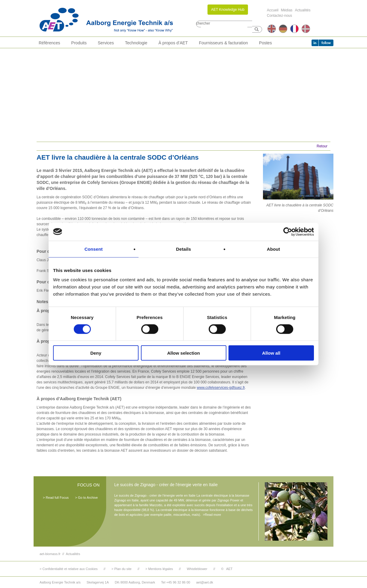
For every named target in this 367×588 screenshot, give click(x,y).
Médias (287, 10)
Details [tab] (183, 249)
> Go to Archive (86, 498)
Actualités (303, 10)
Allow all (271, 353)
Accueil (273, 10)
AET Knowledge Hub (228, 10)
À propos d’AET (173, 43)
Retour (322, 146)
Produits (79, 43)
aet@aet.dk (204, 582)
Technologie (136, 43)
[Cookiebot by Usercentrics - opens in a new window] (288, 232)
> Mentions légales (159, 569)
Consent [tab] (94, 249)
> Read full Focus (56, 498)
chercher (203, 23)
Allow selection (183, 353)
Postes (266, 43)
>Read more (212, 515)
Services (106, 43)
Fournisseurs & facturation (223, 43)
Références (49, 43)
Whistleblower (197, 569)
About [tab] (273, 249)
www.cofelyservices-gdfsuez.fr (221, 388)
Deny (96, 353)
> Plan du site (122, 569)
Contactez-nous (279, 16)
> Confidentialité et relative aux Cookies (69, 569)
